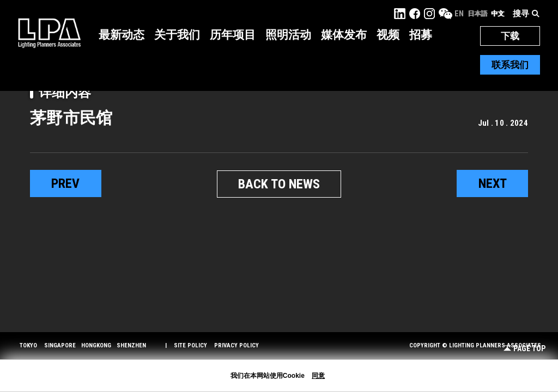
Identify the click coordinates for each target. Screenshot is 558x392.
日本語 (477, 14)
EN (459, 14)
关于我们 (177, 35)
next (493, 183)
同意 (318, 376)
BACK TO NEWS (279, 184)
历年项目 (233, 35)
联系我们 (510, 65)
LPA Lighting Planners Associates (49, 33)
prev (65, 183)
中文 (498, 14)
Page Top (524, 349)
